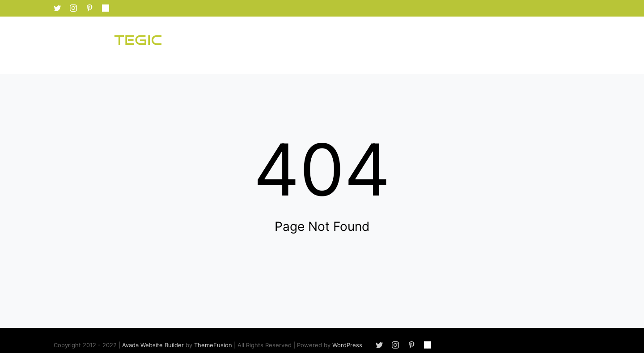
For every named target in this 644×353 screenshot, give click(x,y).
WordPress (347, 345)
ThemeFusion (213, 345)
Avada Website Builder (153, 345)
